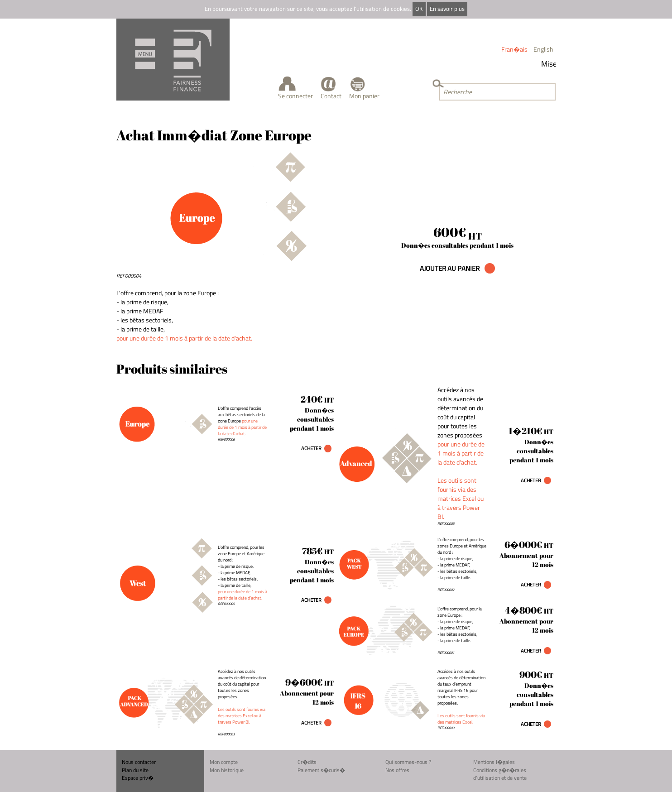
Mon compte (224, 762)
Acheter (311, 448)
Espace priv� (138, 778)
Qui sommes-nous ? (408, 762)
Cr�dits (307, 762)
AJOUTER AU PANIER (450, 268)
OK (419, 9)
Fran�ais (514, 49)
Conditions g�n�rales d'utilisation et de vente (500, 774)
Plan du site (135, 770)
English (543, 49)
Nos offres (397, 770)
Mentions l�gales (494, 762)
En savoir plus (447, 9)
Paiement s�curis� (321, 770)
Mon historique (227, 770)
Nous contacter (139, 762)
